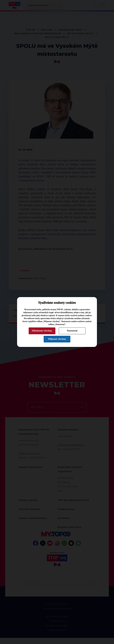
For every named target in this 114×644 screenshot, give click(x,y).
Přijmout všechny (57, 339)
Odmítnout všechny (42, 331)
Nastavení (72, 331)
